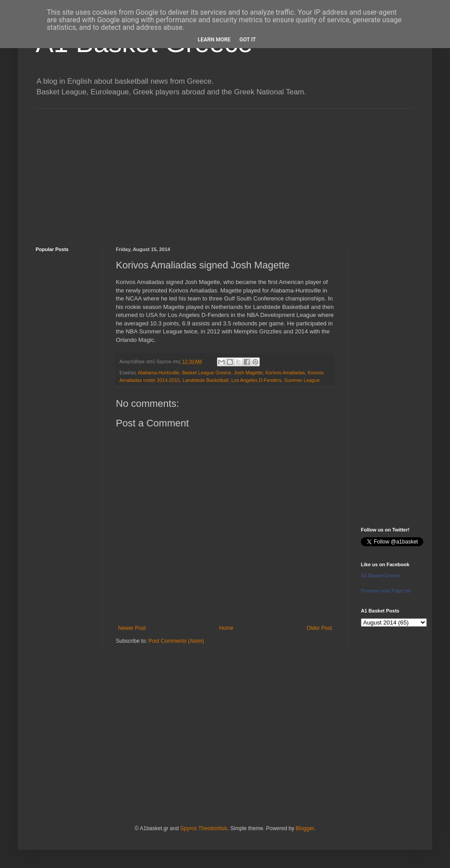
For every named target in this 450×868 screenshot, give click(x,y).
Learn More (214, 40)
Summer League (302, 380)
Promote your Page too (386, 591)
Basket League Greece (206, 373)
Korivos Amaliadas (285, 373)
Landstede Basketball (206, 380)
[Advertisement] (225, 171)
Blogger (305, 828)
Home (226, 628)
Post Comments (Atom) (176, 641)
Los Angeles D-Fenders (256, 380)
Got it (247, 40)
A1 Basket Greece (381, 576)
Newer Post (132, 628)
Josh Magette (248, 373)
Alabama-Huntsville (158, 373)
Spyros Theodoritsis (204, 828)
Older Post (319, 628)
